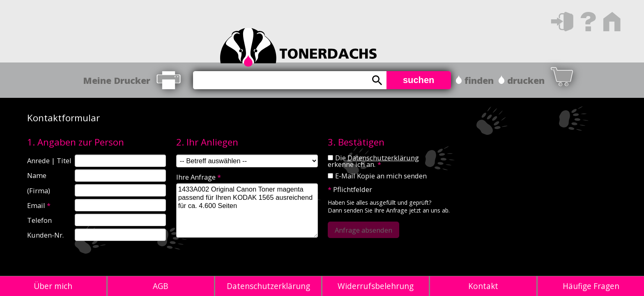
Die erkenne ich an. (373, 161)
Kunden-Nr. (45, 235)
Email (39, 205)
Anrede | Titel (49, 161)
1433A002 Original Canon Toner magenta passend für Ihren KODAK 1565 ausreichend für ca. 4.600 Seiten (247, 211)
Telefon (39, 220)
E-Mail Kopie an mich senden (377, 176)
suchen (419, 80)
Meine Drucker (117, 80)
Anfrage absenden (363, 230)
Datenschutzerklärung (383, 158)
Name (37, 175)
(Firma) (39, 191)
